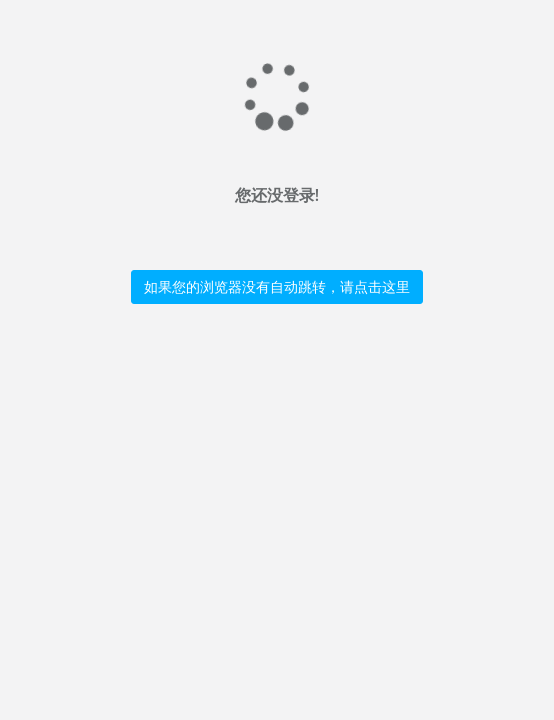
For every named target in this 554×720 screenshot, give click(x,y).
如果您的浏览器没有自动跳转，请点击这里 (277, 286)
